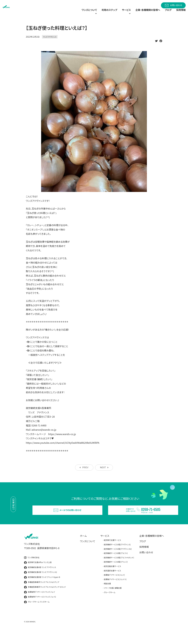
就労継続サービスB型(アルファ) (116, 565)
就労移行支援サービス (112, 552)
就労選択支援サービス (112, 583)
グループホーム (110, 604)
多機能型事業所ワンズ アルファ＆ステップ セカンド (45, 599)
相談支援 (107, 596)
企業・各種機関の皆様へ (144, 13)
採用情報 (180, 13)
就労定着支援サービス (112, 578)
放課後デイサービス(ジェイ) (114, 587)
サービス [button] (118, 13)
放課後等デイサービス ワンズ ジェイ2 (40, 609)
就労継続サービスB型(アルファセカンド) (119, 570)
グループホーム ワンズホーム (37, 614)
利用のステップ (100, 13)
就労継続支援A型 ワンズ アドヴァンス (40, 579)
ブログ (167, 13)
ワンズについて (88, 553)
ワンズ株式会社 (32, 570)
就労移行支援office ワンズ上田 (38, 574)
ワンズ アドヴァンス (50, 44)
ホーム (83, 548)
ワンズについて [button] (75, 13)
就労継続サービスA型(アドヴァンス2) (118, 561)
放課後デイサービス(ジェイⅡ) (115, 591)
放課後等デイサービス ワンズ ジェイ (40, 604)
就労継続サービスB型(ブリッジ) (116, 574)
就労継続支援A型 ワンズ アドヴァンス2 (41, 584)
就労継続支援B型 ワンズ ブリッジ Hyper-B (42, 589)
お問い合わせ (173, 5)
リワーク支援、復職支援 (113, 600)
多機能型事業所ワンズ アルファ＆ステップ (42, 594)
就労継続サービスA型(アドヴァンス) (117, 556)
